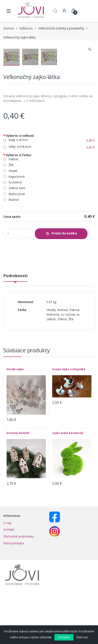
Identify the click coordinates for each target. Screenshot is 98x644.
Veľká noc (26, 28)
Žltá (71, 370)
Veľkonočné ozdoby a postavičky (61, 28)
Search (55, 11)
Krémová (53, 366)
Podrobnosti (15, 327)
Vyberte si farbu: (18, 207)
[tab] (15, 329)
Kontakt (9, 581)
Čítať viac (82, 637)
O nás (7, 574)
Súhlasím (64, 637)
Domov (9, 28)
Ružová (62, 361)
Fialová (74, 361)
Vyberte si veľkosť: (19, 187)
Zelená (62, 370)
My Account (64, 11)
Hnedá (51, 361)
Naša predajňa (14, 595)
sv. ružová (68, 366)
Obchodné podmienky (19, 588)
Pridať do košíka (64, 285)
